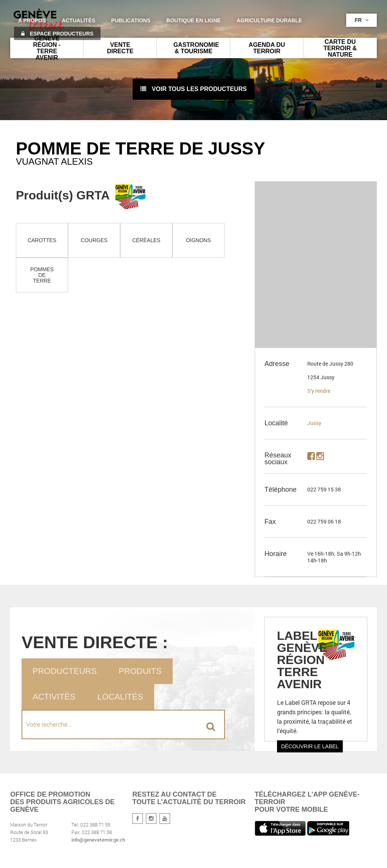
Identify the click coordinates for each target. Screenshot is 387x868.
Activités (54, 697)
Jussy (314, 423)
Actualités (78, 20)
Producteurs (65, 671)
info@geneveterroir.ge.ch (98, 840)
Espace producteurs (57, 34)
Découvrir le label (310, 746)
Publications (131, 20)
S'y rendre (319, 391)
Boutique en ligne (193, 20)
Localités (120, 697)
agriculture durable (269, 20)
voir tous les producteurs (193, 89)
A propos (32, 20)
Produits (140, 671)
